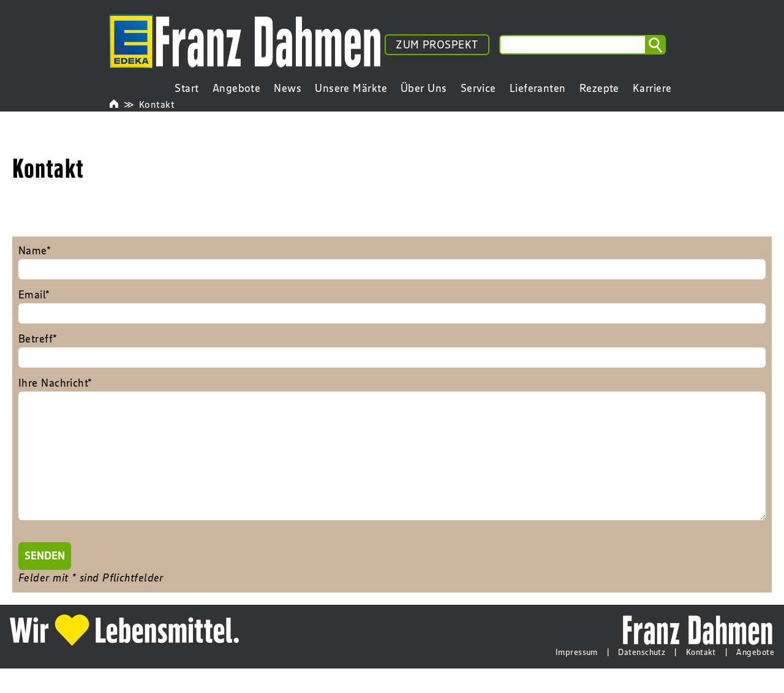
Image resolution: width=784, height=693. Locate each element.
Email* (392, 306)
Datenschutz (642, 676)
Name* (392, 262)
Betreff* (392, 350)
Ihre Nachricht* (392, 463)
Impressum (577, 676)
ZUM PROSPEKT (437, 45)
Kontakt (157, 104)
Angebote (755, 676)
